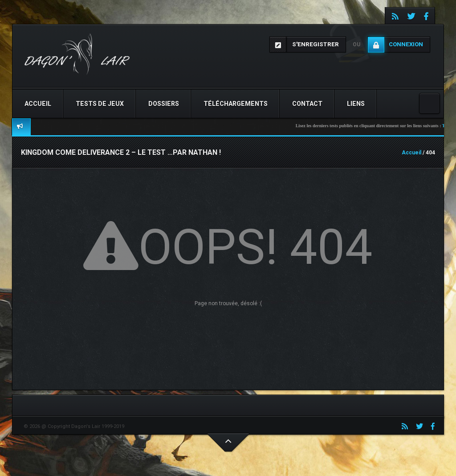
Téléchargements (236, 104)
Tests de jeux (100, 104)
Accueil (38, 104)
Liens (356, 104)
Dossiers (164, 104)
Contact (307, 104)
